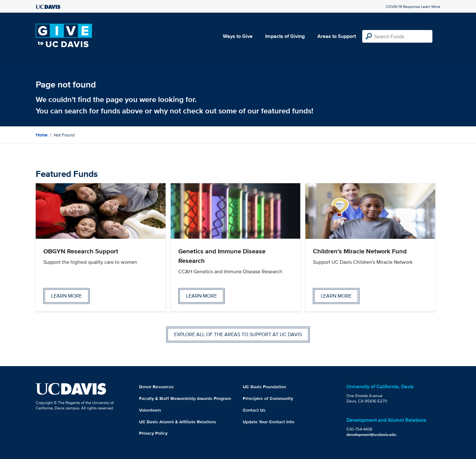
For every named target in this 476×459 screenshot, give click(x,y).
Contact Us (254, 410)
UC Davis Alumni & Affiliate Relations (178, 422)
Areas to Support (337, 36)
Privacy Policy (153, 433)
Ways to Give (238, 36)
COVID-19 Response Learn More (413, 6)
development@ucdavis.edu (371, 435)
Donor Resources (156, 387)
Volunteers (150, 410)
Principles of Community (268, 398)
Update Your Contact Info (269, 422)
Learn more (67, 296)
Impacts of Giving (285, 36)
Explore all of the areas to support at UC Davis (238, 334)
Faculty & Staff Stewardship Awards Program (185, 398)
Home (42, 135)
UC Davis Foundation (264, 387)
